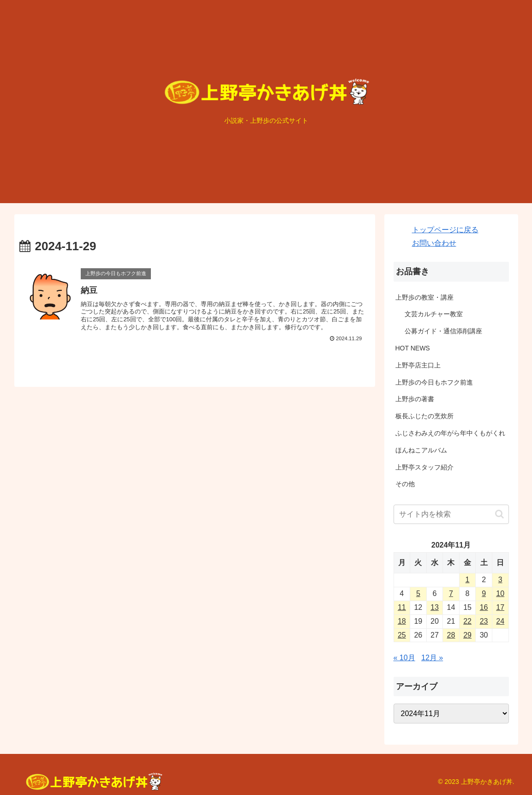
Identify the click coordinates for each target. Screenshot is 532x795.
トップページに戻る (445, 230)
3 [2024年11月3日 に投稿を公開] (500, 580)
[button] (499, 514)
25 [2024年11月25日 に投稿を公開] (402, 635)
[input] (451, 514)
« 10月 (404, 658)
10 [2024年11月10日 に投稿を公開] (500, 593)
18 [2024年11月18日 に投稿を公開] (402, 621)
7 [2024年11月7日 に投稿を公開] (451, 593)
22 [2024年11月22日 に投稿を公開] (467, 621)
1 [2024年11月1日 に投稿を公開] (468, 580)
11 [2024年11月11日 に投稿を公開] (402, 607)
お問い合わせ (434, 243)
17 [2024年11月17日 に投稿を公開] (500, 607)
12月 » (432, 658)
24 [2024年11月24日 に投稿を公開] (500, 621)
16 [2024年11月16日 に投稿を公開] (484, 607)
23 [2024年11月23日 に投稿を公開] (484, 621)
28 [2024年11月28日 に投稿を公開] (451, 635)
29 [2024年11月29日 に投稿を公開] (467, 635)
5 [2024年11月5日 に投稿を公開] (418, 593)
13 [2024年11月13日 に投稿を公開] (435, 607)
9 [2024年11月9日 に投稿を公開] (484, 593)
